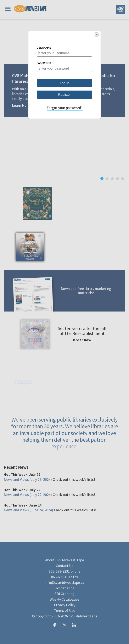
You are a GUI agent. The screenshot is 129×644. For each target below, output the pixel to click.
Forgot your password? (65, 108)
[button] (97, 34)
